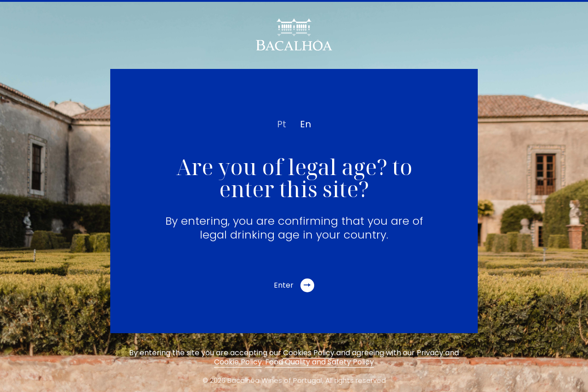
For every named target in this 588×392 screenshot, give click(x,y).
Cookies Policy (309, 353)
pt (282, 124)
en (305, 124)
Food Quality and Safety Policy (319, 362)
